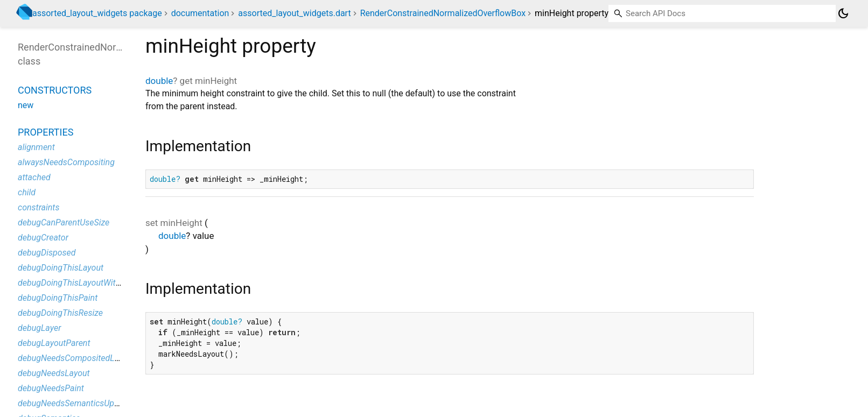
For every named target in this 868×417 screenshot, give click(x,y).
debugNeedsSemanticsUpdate (74, 403)
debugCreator (43, 238)
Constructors (55, 90)
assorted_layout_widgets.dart (294, 13)
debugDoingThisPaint (58, 298)
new (26, 105)
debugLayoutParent (54, 343)
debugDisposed (47, 253)
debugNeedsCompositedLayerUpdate (87, 358)
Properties (45, 132)
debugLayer (39, 328)
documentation (200, 13)
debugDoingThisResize (60, 313)
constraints (38, 207)
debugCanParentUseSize (64, 222)
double (159, 81)
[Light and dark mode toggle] (843, 13)
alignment (36, 147)
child (27, 192)
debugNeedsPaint (51, 388)
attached (34, 177)
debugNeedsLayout (54, 373)
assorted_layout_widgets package (97, 13)
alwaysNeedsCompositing (66, 162)
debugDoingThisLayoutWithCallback (85, 283)
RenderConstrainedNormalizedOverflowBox (443, 13)
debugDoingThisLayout (61, 268)
